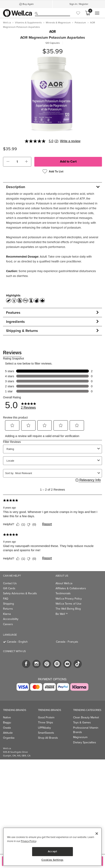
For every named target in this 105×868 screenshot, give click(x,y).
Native (7, 717)
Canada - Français (67, 642)
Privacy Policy (28, 841)
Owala (7, 728)
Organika (9, 738)
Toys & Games (82, 722)
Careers (8, 624)
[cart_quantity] (17, 162)
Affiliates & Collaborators (71, 588)
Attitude (8, 733)
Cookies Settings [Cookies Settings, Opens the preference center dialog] (52, 860)
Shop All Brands (48, 738)
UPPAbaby (44, 728)
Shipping (8, 604)
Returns (8, 609)
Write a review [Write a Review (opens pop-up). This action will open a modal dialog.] (70, 141)
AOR (52, 31)
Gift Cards (9, 588)
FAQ (6, 599)
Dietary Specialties (85, 742)
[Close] (97, 834)
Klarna (7, 614)
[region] (52, 847)
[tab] (52, 187)
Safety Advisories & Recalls (20, 593)
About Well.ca (64, 583)
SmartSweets (46, 733)
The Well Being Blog (68, 609)
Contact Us (10, 583)
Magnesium (80, 737)
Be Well (62, 614)
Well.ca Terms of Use (68, 604)
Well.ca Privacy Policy (69, 599)
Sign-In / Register (79, 4)
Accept (52, 851)
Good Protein (46, 717)
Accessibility (11, 619)
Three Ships (46, 722)
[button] (8, 162)
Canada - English (17, 642)
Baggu (7, 722)
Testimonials (63, 593)
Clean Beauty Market (86, 717)
